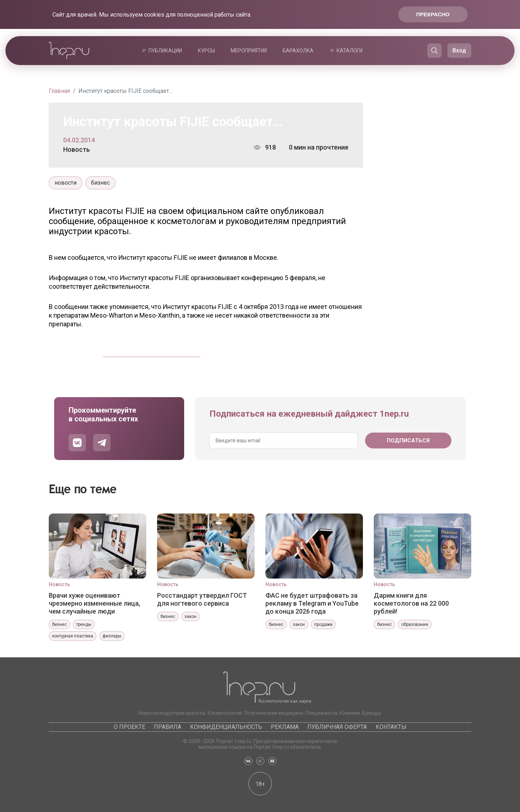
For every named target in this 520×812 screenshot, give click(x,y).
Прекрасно (433, 14)
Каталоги (350, 51)
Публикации (165, 51)
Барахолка (298, 51)
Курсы (206, 51)
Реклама (285, 727)
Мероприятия (249, 51)
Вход (459, 50)
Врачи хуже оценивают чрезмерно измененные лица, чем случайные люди (94, 603)
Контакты (391, 727)
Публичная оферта (337, 727)
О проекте (129, 727)
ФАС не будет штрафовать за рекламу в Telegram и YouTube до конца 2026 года (312, 603)
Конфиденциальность (226, 727)
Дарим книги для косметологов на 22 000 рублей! (411, 603)
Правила (168, 727)
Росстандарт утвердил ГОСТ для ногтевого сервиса (202, 599)
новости (66, 183)
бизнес (100, 183)
